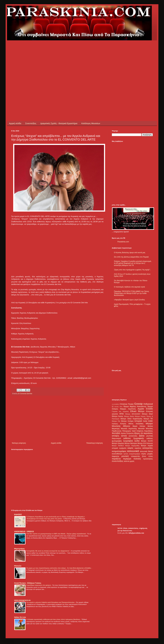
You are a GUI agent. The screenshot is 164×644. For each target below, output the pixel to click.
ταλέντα (127, 461)
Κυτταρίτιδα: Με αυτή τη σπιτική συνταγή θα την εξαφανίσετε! (48, 551)
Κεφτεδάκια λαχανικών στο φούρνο (39, 585)
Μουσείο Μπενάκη (145, 429)
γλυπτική (149, 436)
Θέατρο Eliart (147, 414)
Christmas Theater (127, 404)
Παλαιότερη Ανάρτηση (95, 443)
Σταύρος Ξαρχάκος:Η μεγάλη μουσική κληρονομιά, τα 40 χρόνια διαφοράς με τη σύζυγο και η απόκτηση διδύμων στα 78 (133, 263)
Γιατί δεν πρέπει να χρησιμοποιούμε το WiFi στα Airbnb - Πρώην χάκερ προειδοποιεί (56, 534)
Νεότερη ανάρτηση (19, 443)
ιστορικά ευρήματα (119, 448)
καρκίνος (138, 448)
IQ (113, 406)
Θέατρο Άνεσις (118, 416)
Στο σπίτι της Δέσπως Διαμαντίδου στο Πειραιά (131, 257)
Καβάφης (115, 424)
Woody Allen (118, 407)
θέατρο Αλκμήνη (118, 443)
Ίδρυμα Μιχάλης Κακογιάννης (135, 406)
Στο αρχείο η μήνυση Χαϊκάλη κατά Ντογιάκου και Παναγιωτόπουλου (51, 602)
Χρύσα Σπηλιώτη (127, 433)
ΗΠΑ (122, 414)
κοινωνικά (133, 451)
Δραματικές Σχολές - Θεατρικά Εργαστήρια (59, 123)
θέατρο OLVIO (147, 441)
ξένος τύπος (147, 456)
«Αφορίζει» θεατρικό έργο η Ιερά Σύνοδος (129, 300)
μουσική (125, 456)
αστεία (124, 436)
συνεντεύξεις (118, 461)
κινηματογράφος (119, 451)
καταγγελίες (148, 448)
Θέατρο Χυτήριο (127, 421)
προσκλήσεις (148, 459)
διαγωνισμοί (116, 438)
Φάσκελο (18, 566)
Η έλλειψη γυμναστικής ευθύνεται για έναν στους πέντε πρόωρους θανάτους (53, 619)
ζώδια (137, 441)
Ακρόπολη (132, 409)
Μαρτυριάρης (19, 549)
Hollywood (148, 404)
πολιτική (137, 459)
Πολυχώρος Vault (129, 431)
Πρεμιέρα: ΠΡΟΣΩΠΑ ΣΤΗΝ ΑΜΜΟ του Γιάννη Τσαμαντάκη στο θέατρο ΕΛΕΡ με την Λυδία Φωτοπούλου (131, 293)
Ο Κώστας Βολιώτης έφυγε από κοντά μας (130, 253)
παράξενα (116, 459)
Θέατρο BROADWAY (133, 414)
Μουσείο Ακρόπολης (129, 429)
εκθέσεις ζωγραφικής (134, 438)
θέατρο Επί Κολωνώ (145, 443)
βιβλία (142, 436)
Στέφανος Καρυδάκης (145, 431)
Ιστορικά (138, 421)
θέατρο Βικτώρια (131, 443)
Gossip (138, 404)
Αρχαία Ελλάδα (145, 409)
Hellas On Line (20, 617)
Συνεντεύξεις (31, 123)
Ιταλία (145, 421)
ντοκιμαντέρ (135, 456)
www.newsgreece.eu (22, 600)
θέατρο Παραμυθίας (132, 446)
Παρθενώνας (117, 431)
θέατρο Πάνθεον (118, 446)
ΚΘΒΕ (150, 421)
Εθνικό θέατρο (137, 411)
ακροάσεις (148, 433)
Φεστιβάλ (116, 433)
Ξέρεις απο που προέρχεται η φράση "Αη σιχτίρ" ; (132, 270)
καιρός (130, 448)
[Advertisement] (26, 67)
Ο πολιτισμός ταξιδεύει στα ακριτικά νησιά (129, 287)
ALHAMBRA (116, 404)
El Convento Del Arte (25, 394)
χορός (132, 461)
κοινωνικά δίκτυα (146, 451)
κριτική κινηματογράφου (132, 454)
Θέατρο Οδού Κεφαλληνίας (131, 419)
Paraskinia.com (123, 242)
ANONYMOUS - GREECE (24, 532)
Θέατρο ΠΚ (148, 419)
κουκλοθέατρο (117, 454)
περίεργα (127, 459)
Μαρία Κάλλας (139, 426)
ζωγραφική (128, 441)
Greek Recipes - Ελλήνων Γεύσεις (28, 583)
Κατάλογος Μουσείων (91, 123)
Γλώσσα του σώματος (120, 411)
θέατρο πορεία (147, 446)
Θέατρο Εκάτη (129, 416)
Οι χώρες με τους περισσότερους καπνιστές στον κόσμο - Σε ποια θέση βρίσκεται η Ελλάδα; (59, 568)
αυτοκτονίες (133, 436)
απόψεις (116, 436)
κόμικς (144, 454)
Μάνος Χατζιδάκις (136, 424)
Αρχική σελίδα (15, 123)
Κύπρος (123, 424)
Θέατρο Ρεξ (116, 421)
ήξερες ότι (138, 433)
